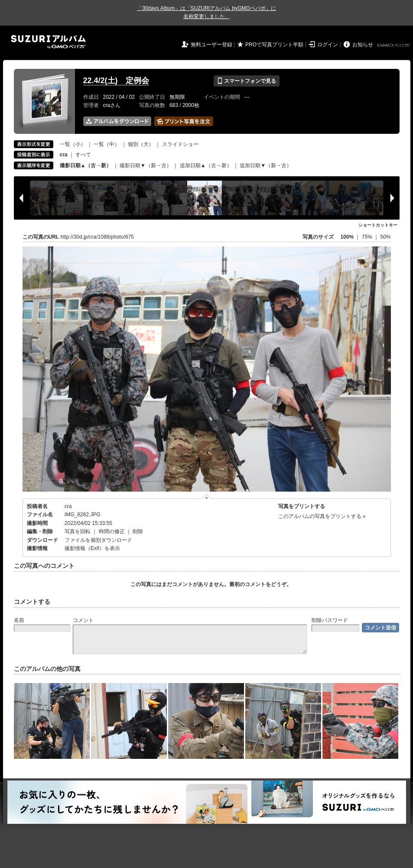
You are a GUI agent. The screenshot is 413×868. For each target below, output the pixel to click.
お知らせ (363, 45)
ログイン (328, 45)
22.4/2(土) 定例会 (116, 81)
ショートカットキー (378, 225)
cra (68, 506)
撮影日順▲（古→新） (86, 165)
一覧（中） (107, 144)
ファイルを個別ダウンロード (98, 540)
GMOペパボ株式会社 (394, 45)
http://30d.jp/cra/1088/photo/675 (97, 237)
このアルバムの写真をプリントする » (322, 516)
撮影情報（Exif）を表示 (92, 548)
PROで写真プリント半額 (274, 45)
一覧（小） (73, 144)
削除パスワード (330, 620)
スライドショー (180, 144)
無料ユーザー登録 (211, 45)
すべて (83, 155)
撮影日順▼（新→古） (146, 165)
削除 (138, 531)
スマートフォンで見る (246, 81)
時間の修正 (112, 531)
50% (385, 237)
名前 (19, 620)
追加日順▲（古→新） (206, 165)
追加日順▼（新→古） (266, 165)
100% (347, 237)
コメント (83, 620)
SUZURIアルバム (48, 42)
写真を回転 (78, 531)
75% (368, 237)
